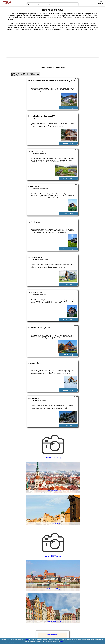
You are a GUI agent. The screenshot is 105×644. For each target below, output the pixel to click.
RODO (62, 642)
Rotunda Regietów (53, 634)
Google (26, 640)
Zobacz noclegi (68, 108)
